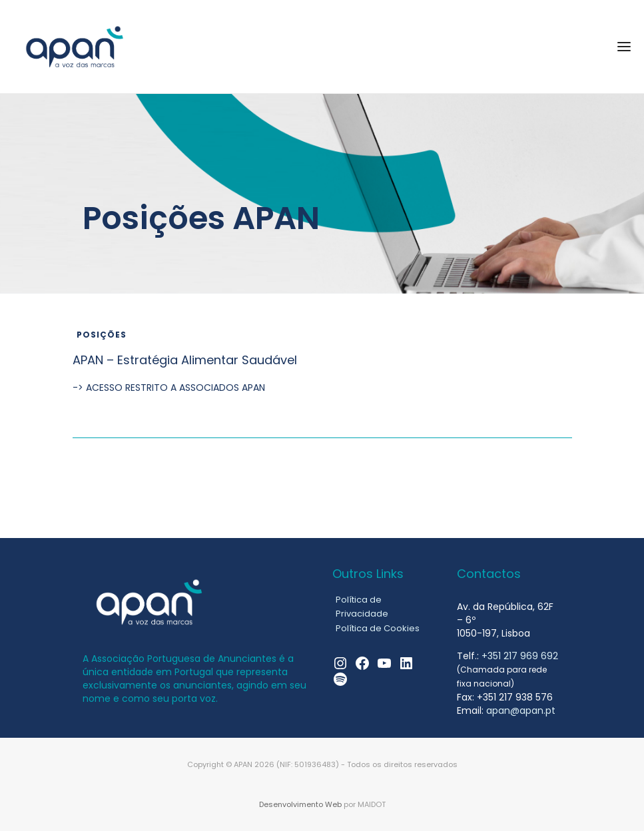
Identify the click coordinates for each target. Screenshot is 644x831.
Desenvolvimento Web (300, 804)
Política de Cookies (378, 628)
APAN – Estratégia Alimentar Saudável (185, 360)
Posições (102, 335)
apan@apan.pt (521, 710)
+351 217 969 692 (520, 656)
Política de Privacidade (362, 607)
